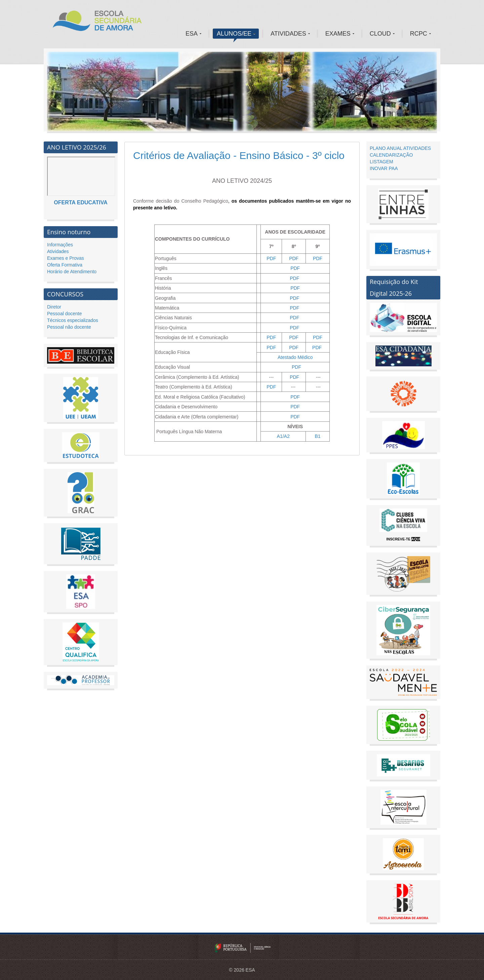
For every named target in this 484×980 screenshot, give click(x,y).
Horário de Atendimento (72, 272)
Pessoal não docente (69, 327)
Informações (60, 245)
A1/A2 (283, 436)
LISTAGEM (381, 162)
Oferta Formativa (65, 265)
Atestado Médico (295, 357)
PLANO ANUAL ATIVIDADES (400, 148)
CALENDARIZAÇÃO (391, 155)
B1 (317, 436)
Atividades (58, 251)
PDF (271, 258)
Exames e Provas (66, 258)
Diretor (54, 307)
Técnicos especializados (73, 320)
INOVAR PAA (384, 168)
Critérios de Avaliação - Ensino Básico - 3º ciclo (239, 155)
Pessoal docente (65, 314)
